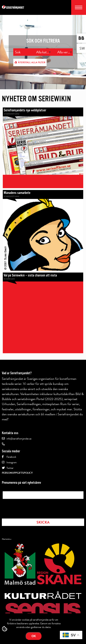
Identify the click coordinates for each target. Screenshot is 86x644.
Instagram (12, 462)
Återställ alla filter (32, 62)
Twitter (10, 468)
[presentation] (31, 508)
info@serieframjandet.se (19, 439)
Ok (34, 636)
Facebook (11, 457)
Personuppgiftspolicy (17, 473)
